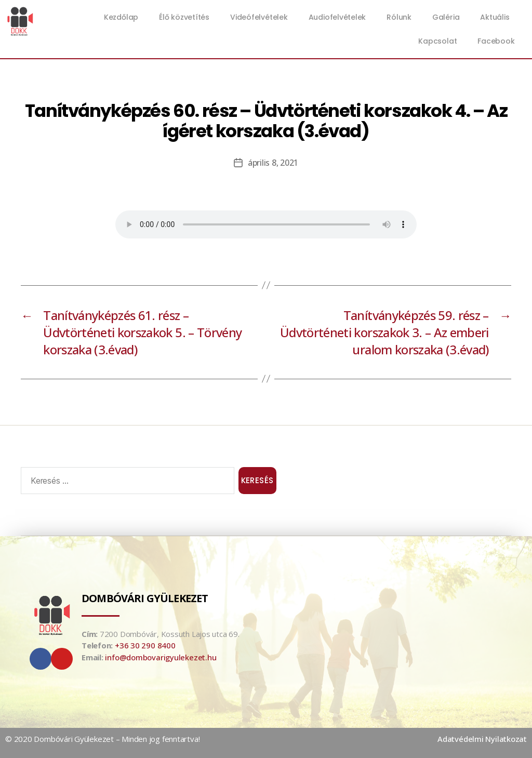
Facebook (496, 41)
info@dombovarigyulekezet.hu (161, 657)
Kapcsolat (437, 41)
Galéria (446, 17)
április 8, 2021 (273, 163)
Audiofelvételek (337, 17)
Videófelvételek (259, 17)
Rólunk (399, 17)
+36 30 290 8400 (145, 645)
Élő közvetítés (184, 17)
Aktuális (497, 17)
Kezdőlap (121, 17)
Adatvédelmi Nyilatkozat (482, 739)
